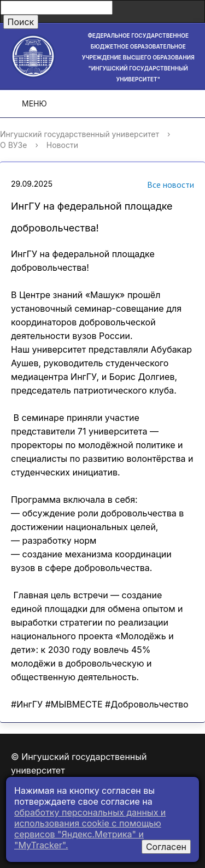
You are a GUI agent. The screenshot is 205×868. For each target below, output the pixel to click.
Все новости (157, 186)
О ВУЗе (13, 145)
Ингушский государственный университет (80, 134)
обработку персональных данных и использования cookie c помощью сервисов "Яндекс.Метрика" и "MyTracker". (90, 829)
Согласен (166, 847)
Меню (27, 104)
